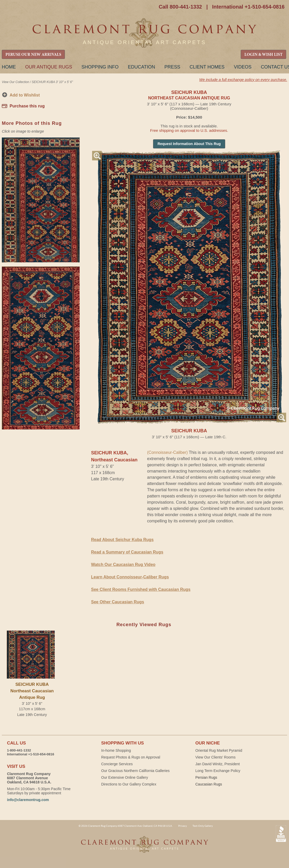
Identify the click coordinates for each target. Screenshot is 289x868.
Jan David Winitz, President (218, 764)
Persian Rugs (206, 777)
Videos (243, 67)
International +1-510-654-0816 (248, 7)
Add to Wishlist (25, 95)
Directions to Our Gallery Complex (129, 784)
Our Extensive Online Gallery (125, 777)
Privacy (183, 826)
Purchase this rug (27, 106)
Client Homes (207, 67)
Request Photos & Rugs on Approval (131, 757)
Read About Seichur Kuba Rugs (122, 540)
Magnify (97, 156)
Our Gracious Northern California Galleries (135, 771)
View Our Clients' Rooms (215, 757)
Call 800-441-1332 (180, 7)
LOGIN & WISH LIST (263, 55)
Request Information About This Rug (189, 144)
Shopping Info (100, 67)
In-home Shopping (116, 750)
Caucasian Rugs (209, 784)
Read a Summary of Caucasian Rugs (127, 552)
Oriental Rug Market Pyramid (219, 750)
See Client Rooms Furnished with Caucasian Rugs (141, 589)
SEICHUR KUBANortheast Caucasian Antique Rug (32, 691)
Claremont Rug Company (144, 33)
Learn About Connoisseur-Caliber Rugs (130, 577)
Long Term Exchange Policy (218, 771)
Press (172, 67)
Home (9, 67)
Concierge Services (117, 764)
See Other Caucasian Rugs (118, 602)
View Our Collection (15, 82)
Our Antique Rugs (49, 67)
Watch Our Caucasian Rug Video (123, 565)
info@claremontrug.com (28, 800)
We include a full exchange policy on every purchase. (243, 80)
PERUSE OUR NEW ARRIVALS (33, 55)
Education (142, 67)
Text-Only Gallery (203, 826)
